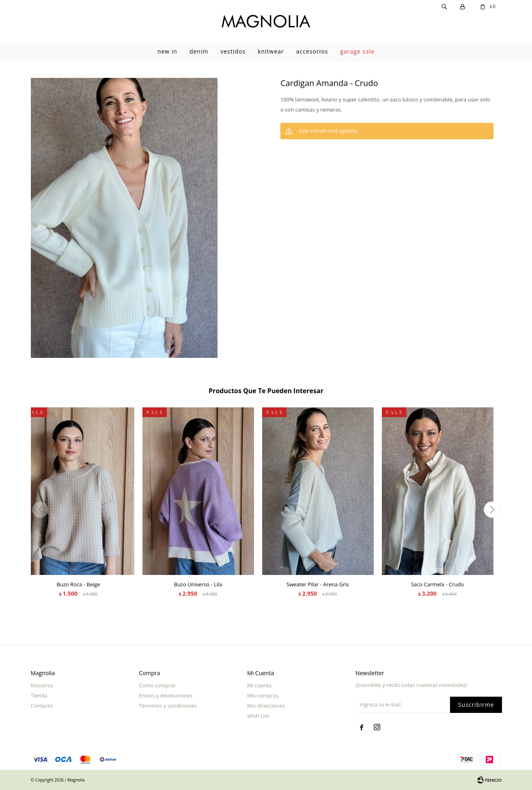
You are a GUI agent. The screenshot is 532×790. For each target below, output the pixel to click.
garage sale (357, 51)
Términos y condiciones (168, 706)
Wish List (258, 716)
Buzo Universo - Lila (198, 584)
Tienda (39, 695)
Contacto (42, 706)
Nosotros (42, 685)
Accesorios (312, 51)
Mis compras (263, 695)
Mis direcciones (266, 706)
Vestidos (233, 51)
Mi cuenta (259, 685)
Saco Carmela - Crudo (438, 584)
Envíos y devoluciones (166, 695)
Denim (199, 51)
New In (167, 51)
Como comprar (157, 685)
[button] (492, 510)
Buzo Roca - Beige (78, 584)
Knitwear (271, 51)
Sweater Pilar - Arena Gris (318, 584)
